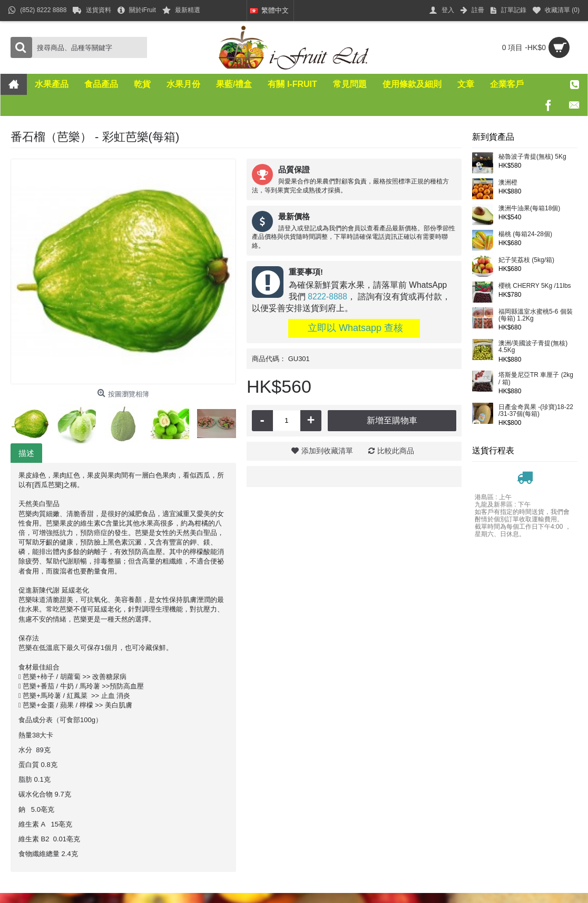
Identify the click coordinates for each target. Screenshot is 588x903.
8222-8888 (327, 297)
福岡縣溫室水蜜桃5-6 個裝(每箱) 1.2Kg (536, 315)
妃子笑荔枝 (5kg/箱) (526, 260)
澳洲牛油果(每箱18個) (529, 208)
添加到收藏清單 (327, 451)
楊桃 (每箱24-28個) (525, 234)
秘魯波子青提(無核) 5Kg (532, 157)
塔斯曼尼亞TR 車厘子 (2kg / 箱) (536, 378)
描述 (26, 453)
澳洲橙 (508, 183)
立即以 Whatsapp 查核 (354, 328)
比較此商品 (396, 451)
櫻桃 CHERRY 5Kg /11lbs (535, 286)
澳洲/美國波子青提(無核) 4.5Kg (533, 347)
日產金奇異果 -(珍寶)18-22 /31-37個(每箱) (536, 411)
